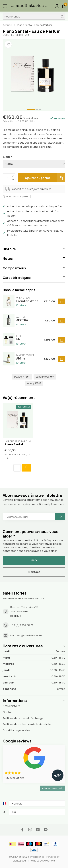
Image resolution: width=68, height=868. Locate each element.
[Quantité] (17, 468)
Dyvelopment (48, 861)
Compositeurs (14, 268)
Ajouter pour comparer (16, 196)
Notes (8, 258)
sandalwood (45, 377)
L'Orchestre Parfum (16, 35)
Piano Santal (14, 444)
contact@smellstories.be (26, 635)
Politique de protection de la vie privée (27, 724)
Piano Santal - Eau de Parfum (35, 25)
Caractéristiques (17, 278)
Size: (7, 157)
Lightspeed (19, 861)
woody (34, 383)
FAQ (34, 560)
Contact (34, 572)
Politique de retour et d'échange (23, 718)
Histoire (9, 249)
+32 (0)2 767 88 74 (22, 625)
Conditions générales (16, 730)
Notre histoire (11, 706)
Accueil (7, 25)
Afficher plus (52, 788)
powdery (22, 377)
